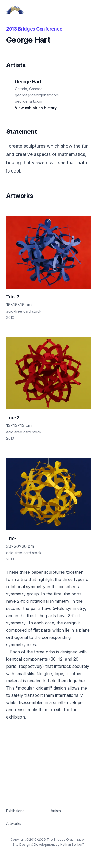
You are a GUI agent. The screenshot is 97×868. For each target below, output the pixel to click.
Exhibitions (15, 811)
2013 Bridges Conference (34, 29)
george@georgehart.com (37, 95)
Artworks (14, 823)
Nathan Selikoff (72, 845)
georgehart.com (31, 101)
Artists (56, 811)
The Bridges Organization (66, 839)
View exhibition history (36, 108)
